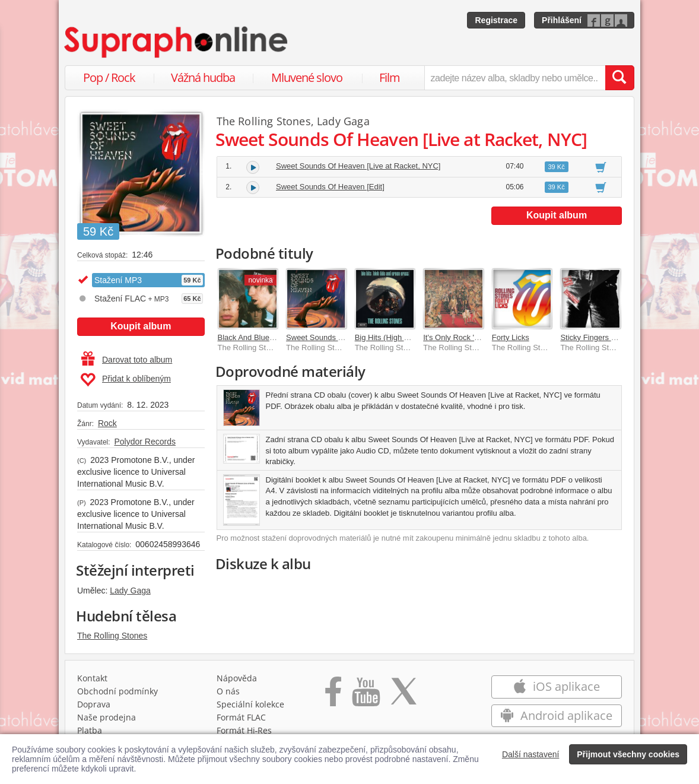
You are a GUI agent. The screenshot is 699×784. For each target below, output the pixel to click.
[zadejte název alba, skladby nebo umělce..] (515, 78)
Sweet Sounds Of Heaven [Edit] (330, 187)
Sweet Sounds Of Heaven (331, 337)
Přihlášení (562, 20)
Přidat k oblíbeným (125, 380)
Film (390, 77)
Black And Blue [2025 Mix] (263, 337)
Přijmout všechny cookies (628, 754)
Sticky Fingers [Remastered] (609, 337)
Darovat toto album (127, 360)
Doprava (94, 704)
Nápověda (237, 678)
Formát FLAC (241, 717)
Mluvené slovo (307, 77)
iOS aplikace (556, 686)
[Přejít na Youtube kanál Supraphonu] (366, 696)
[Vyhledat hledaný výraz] (619, 78)
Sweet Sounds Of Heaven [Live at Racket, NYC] (358, 166)
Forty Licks (511, 337)
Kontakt (92, 678)
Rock (107, 423)
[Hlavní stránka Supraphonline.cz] (177, 42)
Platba (90, 730)
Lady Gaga (130, 591)
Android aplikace (556, 715)
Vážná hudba (203, 77)
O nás (228, 691)
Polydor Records (145, 442)
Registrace (496, 20)
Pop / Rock (109, 77)
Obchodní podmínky (117, 691)
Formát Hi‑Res (244, 730)
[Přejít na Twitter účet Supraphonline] (403, 696)
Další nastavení (531, 754)
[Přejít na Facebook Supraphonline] (333, 696)
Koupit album (141, 326)
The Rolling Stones (112, 636)
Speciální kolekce (250, 704)
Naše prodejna (107, 717)
